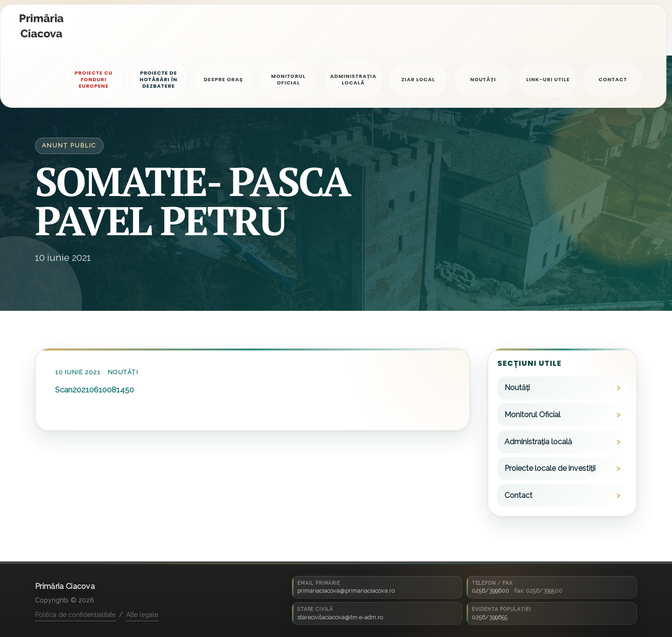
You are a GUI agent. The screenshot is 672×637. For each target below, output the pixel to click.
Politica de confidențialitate (75, 615)
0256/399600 (490, 591)
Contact (518, 495)
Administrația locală (538, 442)
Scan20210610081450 (94, 390)
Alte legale (142, 615)
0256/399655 (490, 617)
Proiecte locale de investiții (550, 468)
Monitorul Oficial (532, 415)
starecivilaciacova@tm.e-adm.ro (340, 617)
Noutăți (123, 372)
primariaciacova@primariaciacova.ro (346, 591)
